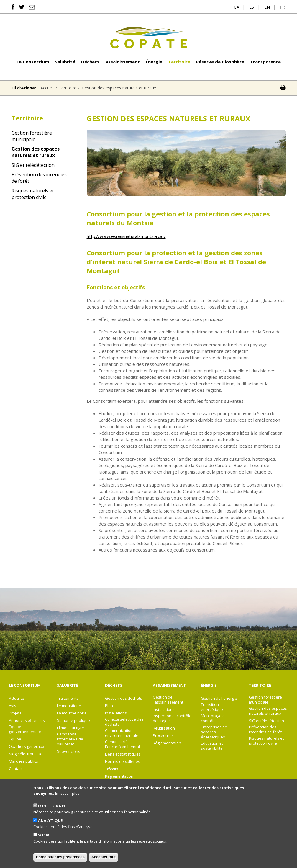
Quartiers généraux (27, 747)
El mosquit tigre (70, 728)
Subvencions (69, 752)
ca (237, 7)
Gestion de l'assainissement (168, 700)
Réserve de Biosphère (220, 62)
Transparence (265, 62)
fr (282, 7)
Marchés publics (23, 761)
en (267, 7)
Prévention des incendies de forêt (39, 178)
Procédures (163, 736)
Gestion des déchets (124, 698)
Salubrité (65, 62)
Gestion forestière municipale (32, 136)
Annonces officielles (27, 721)
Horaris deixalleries (123, 762)
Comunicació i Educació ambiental (122, 744)
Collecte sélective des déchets (124, 722)
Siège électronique (26, 754)
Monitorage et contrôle (213, 718)
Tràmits (112, 769)
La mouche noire (72, 713)
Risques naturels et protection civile (33, 194)
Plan (109, 706)
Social (45, 843)
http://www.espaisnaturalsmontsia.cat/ (126, 236)
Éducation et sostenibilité (212, 746)
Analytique (50, 829)
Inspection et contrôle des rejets (172, 718)
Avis (13, 706)
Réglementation (119, 776)
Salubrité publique (73, 721)
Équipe (15, 739)
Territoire (179, 62)
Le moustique (69, 706)
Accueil (47, 88)
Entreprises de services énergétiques (214, 732)
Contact (16, 769)
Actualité (17, 698)
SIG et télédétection (33, 165)
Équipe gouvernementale (25, 729)
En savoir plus (67, 802)
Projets (15, 713)
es (252, 7)
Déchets (90, 62)
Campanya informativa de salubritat (70, 739)
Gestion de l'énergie (219, 698)
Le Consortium (33, 62)
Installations (116, 713)
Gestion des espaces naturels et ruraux (36, 152)
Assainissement (123, 62)
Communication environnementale (122, 733)
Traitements (68, 698)
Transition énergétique (212, 707)
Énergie (154, 62)
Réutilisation (164, 728)
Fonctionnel (52, 814)
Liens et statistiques (123, 754)
